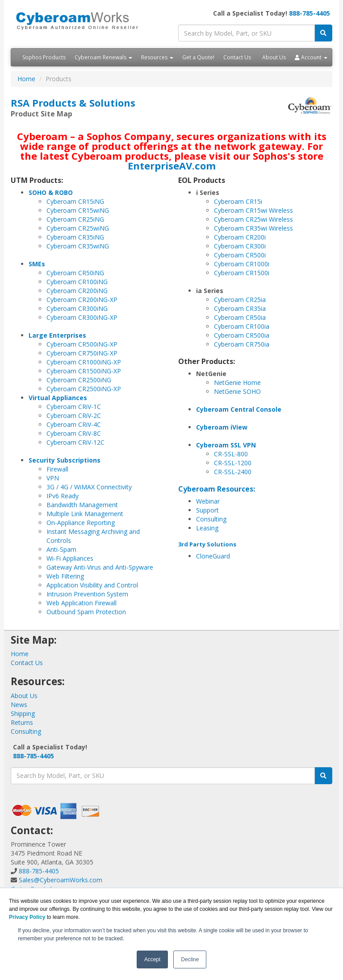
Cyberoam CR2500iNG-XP (84, 389)
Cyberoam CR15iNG (75, 201)
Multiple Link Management (85, 514)
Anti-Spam (61, 549)
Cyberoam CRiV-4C (74, 424)
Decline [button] (190, 959)
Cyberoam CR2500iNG (79, 380)
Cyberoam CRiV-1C (74, 407)
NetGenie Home (237, 382)
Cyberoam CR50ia (240, 317)
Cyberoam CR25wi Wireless (253, 219)
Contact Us (237, 57)
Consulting (211, 519)
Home (26, 79)
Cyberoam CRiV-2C (74, 416)
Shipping (23, 713)
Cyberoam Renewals (103, 57)
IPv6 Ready (63, 496)
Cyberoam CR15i (238, 201)
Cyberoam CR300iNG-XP (82, 317)
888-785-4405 (310, 13)
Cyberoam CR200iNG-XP (82, 300)
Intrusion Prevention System (87, 594)
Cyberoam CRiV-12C (75, 442)
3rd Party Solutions (207, 544)
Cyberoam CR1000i (242, 264)
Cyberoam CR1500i (242, 273)
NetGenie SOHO (237, 391)
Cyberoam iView (222, 427)
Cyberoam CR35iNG (75, 237)
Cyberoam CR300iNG (77, 308)
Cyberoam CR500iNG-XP (82, 344)
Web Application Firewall (82, 603)
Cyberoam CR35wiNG (78, 246)
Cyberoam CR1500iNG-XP (84, 371)
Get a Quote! (198, 57)
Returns (22, 722)
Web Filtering (65, 576)
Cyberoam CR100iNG (77, 282)
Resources (157, 57)
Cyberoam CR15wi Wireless (253, 210)
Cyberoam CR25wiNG (78, 228)
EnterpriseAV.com (172, 165)
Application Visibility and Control (92, 585)
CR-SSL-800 (231, 454)
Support (207, 510)
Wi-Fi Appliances (70, 558)
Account (311, 57)
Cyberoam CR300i (240, 246)
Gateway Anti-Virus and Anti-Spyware (100, 567)
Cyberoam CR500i (240, 255)
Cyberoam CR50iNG (75, 273)
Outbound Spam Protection (86, 612)
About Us (274, 57)
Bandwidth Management (82, 505)
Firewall (57, 469)
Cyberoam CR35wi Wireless (253, 228)
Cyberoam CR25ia (240, 300)
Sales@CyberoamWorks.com (61, 880)
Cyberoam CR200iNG (77, 291)
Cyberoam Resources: (217, 489)
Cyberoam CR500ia (242, 335)
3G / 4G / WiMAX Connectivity (89, 487)
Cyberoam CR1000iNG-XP (84, 362)
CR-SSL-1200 (233, 463)
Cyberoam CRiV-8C (74, 433)
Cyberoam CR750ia (242, 344)
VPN (53, 478)
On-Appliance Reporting (81, 523)
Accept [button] (153, 959)
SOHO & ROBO (51, 192)
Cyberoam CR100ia (242, 326)
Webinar (208, 501)
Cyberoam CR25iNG (75, 219)
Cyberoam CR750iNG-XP (82, 353)
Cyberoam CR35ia (240, 308)
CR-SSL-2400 (233, 472)
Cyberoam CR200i (240, 237)
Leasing (207, 528)
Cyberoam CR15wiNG (78, 210)
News (19, 705)
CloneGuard (213, 556)
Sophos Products (44, 57)
